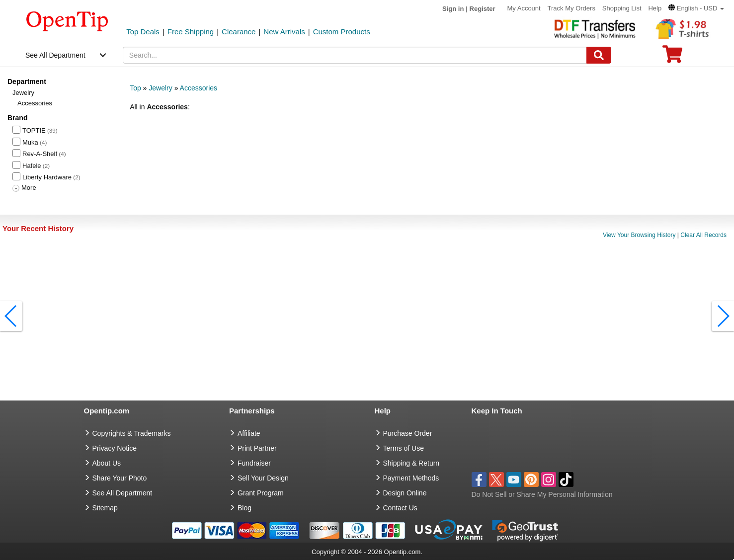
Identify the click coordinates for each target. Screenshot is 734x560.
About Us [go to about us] (107, 463)
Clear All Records (703, 235)
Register (483, 9)
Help (655, 8)
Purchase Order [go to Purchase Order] (408, 433)
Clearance (239, 32)
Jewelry (23, 93)
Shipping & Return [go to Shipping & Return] (411, 463)
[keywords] (355, 55)
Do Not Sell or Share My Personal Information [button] (542, 494)
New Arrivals (284, 32)
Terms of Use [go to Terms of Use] (404, 448)
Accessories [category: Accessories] (199, 88)
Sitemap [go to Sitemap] (105, 508)
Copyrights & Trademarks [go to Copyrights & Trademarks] (132, 433)
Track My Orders (571, 8)
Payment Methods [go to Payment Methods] (411, 478)
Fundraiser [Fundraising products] (254, 463)
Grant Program (261, 493)
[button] (696, 8)
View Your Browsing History (639, 235)
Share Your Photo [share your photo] (120, 478)
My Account (524, 8)
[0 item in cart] (672, 57)
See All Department (55, 55)
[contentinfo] (67, 20)
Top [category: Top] (135, 88)
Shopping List (622, 8)
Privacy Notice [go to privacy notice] (115, 448)
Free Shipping (191, 32)
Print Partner (257, 448)
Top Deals (143, 32)
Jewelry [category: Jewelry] (160, 88)
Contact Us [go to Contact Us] (400, 508)
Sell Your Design (263, 478)
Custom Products (342, 32)
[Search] (599, 55)
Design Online (405, 493)
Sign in (453, 9)
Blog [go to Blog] (245, 508)
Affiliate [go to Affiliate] (249, 433)
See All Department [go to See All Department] (122, 493)
